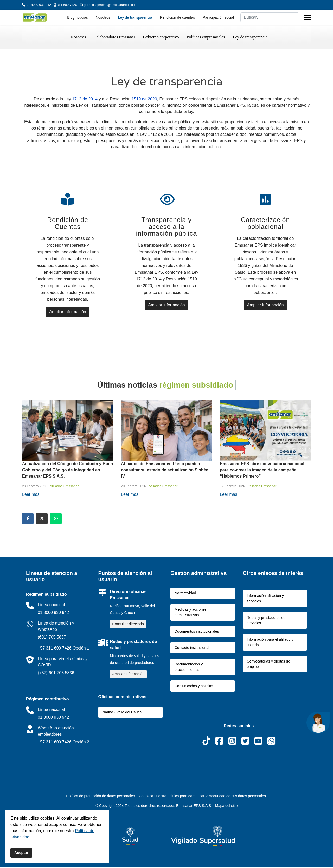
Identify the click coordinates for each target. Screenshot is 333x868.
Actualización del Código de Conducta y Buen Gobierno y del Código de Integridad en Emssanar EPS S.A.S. (68, 471)
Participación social (218, 17)
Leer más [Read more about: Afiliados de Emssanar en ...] (130, 495)
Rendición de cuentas (178, 17)
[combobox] (270, 17)
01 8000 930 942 (39, 5)
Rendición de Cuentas (68, 224)
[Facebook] (219, 746)
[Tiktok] (206, 746)
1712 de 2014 (85, 99)
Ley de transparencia (135, 17)
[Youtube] (258, 746)
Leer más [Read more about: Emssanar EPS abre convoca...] (229, 495)
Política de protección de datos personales (101, 797)
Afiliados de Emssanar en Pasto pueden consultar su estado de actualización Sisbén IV (165, 471)
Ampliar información (68, 312)
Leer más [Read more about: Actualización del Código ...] (31, 495)
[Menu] (308, 17)
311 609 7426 (67, 5)
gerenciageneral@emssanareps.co (109, 5)
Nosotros (103, 17)
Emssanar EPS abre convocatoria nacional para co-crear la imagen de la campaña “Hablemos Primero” (262, 471)
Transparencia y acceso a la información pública (167, 227)
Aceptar (21, 853)
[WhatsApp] (271, 746)
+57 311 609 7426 (55, 649)
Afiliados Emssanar (64, 487)
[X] (245, 746)
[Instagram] (232, 746)
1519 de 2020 (144, 99)
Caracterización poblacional (266, 224)
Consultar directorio (128, 625)
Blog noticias (77, 17)
